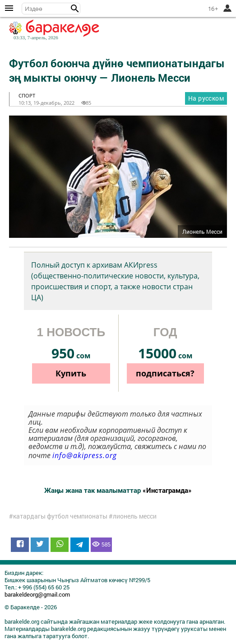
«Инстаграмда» (167, 490)
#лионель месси (133, 516)
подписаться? (165, 373)
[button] (75, 9)
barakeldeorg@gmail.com (37, 594)
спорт (27, 95)
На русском (206, 98)
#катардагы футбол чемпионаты (58, 516)
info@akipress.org (85, 455)
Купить (71, 373)
